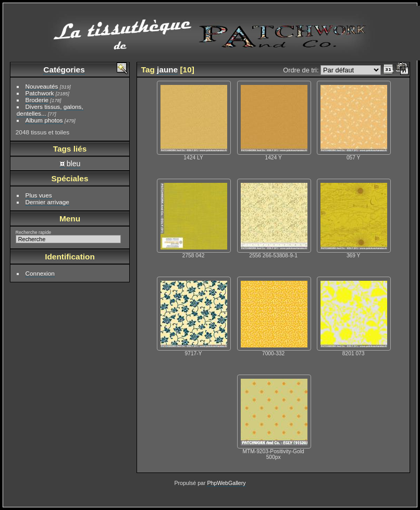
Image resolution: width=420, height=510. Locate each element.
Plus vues (39, 195)
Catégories (64, 70)
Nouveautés (42, 86)
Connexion (40, 273)
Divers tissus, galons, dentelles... (50, 110)
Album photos (44, 120)
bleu (74, 164)
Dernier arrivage (47, 202)
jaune (167, 70)
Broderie (37, 100)
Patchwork (40, 93)
